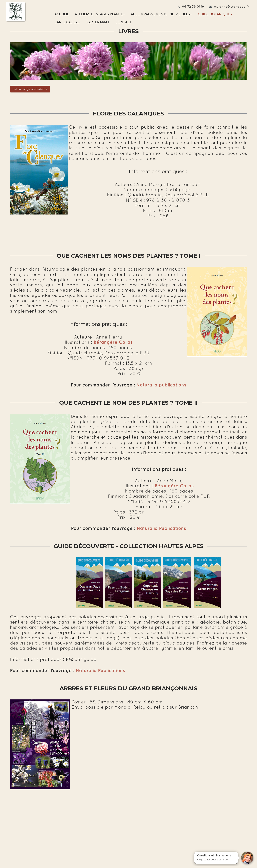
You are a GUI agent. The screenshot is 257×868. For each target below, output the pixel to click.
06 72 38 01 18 (193, 6)
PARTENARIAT (98, 22)
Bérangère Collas (174, 486)
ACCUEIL (62, 14)
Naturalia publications (161, 385)
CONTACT (123, 22)
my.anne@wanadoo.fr (231, 6)
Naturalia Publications (161, 528)
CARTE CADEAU (67, 22)
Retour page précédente (30, 89)
